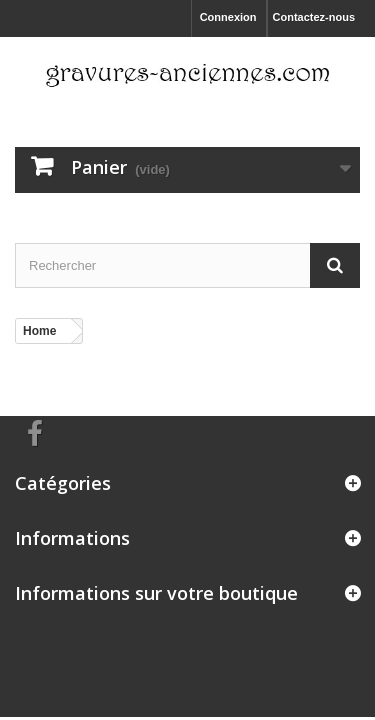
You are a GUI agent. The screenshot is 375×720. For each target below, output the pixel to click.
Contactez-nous (314, 17)
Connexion (228, 17)
